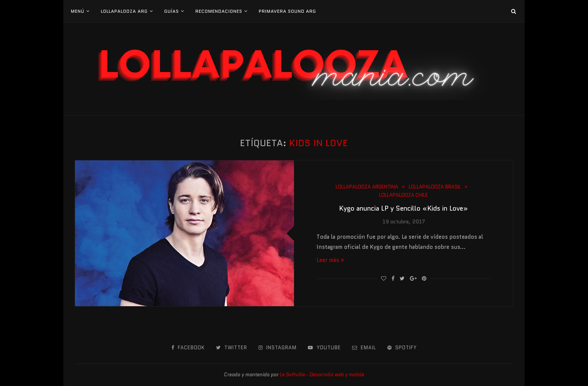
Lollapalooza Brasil (435, 187)
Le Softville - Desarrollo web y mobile (322, 375)
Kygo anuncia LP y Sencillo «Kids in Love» (403, 208)
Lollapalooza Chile (403, 195)
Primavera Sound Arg (287, 11)
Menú (78, 11)
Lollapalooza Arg (124, 11)
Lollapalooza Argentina (367, 187)
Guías (172, 11)
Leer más (330, 260)
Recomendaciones (219, 11)
